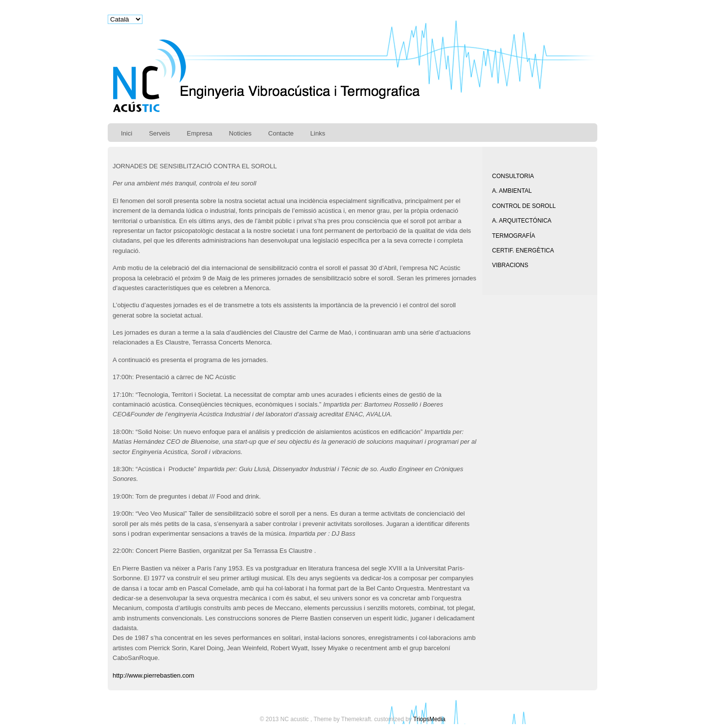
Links (318, 133)
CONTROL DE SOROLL (524, 206)
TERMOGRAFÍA (514, 236)
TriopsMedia (429, 719)
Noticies (240, 133)
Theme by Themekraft (342, 719)
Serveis (159, 133)
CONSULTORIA (513, 176)
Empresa (199, 133)
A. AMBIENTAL (512, 191)
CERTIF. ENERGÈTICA (523, 250)
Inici (127, 133)
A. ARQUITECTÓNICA (522, 221)
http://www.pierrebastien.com (154, 675)
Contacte (281, 133)
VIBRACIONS (510, 265)
